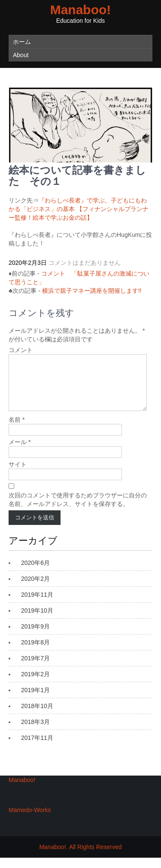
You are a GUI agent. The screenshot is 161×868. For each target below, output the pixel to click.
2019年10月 (37, 621)
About (21, 55)
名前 (17, 430)
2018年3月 (35, 732)
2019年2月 (35, 684)
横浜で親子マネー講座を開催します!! (92, 291)
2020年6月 (35, 573)
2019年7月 (35, 669)
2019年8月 (35, 653)
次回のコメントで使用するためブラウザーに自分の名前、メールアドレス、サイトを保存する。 (78, 510)
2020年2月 (35, 589)
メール (20, 452)
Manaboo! (81, 10)
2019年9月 (35, 637)
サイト (18, 475)
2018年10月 (37, 716)
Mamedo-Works (30, 820)
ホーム (22, 42)
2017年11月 (37, 748)
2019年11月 (37, 605)
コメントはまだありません (85, 263)
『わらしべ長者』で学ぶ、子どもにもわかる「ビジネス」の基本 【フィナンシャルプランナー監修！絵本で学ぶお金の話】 (79, 209)
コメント (21, 350)
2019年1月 (35, 700)
